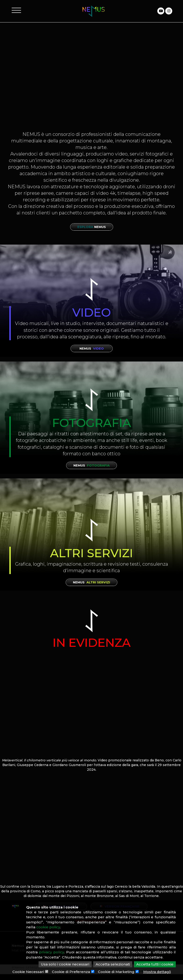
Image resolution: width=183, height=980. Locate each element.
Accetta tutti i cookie (155, 964)
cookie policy (48, 927)
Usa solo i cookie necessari (65, 964)
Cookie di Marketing (116, 972)
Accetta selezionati (113, 964)
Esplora (92, 227)
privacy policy (51, 952)
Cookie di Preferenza (71, 972)
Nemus (92, 348)
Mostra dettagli (157, 972)
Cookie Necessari (28, 972)
